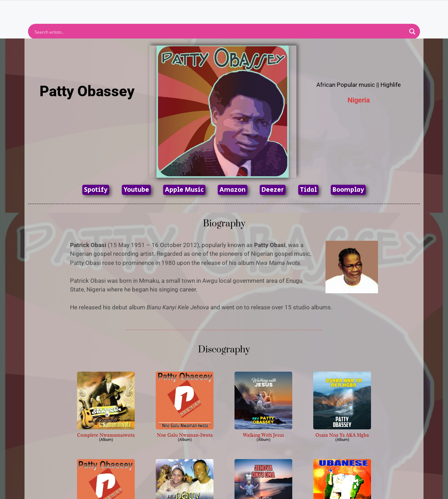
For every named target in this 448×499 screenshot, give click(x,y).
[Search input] (219, 31)
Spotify (96, 190)
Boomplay (348, 190)
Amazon (233, 190)
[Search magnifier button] (412, 31)
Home (130, 8)
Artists (161, 8)
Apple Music (184, 190)
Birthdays (310, 8)
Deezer (273, 190)
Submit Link (264, 8)
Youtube (136, 190)
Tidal (308, 190)
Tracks (226, 8)
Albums (193, 8)
